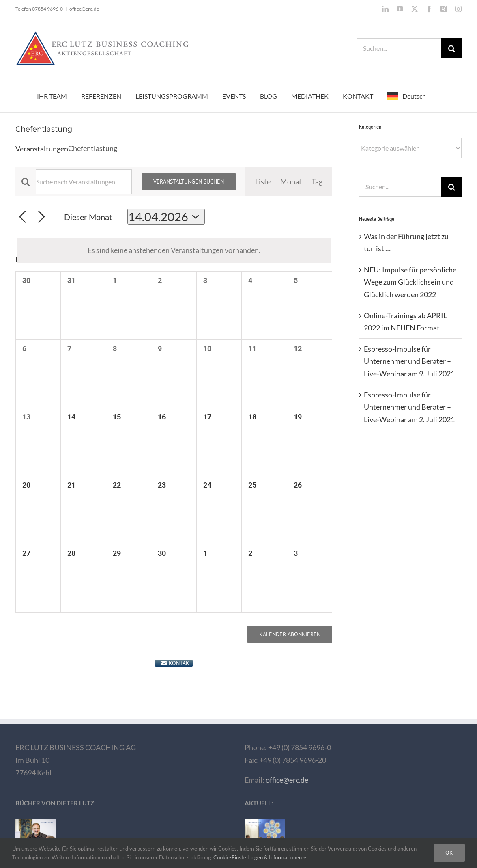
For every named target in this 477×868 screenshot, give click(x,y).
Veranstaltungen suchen (189, 181)
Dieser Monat (88, 217)
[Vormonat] (23, 217)
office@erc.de (84, 9)
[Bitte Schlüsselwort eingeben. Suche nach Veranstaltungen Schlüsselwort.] (84, 182)
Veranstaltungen (42, 149)
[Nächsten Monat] (42, 217)
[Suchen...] (399, 48)
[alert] (174, 250)
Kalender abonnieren (290, 634)
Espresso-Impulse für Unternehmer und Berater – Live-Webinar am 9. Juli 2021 (409, 361)
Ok (449, 853)
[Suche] (451, 48)
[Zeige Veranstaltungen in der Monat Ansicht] (291, 182)
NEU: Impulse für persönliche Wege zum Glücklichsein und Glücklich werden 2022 (410, 282)
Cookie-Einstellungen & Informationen (260, 857)
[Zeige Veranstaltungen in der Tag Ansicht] (317, 182)
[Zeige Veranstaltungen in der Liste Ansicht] (263, 182)
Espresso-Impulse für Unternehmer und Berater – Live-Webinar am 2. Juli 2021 (409, 407)
